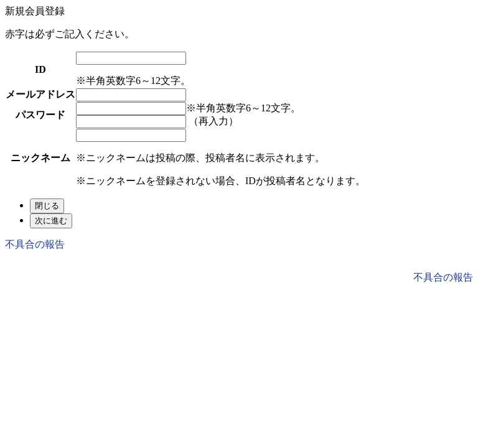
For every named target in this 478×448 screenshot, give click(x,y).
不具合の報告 (35, 244)
